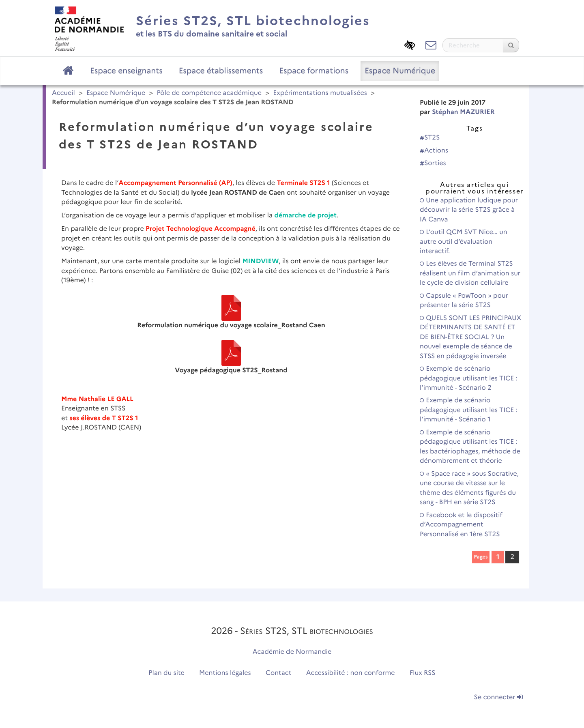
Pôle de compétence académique (209, 93)
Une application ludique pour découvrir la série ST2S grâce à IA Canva (469, 210)
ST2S (430, 138)
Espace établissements (221, 71)
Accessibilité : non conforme (351, 673)
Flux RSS (423, 673)
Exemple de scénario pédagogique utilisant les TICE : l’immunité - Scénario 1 (469, 410)
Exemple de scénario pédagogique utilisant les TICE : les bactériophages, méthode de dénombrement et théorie (470, 447)
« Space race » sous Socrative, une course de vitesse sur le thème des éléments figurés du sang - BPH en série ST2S (469, 488)
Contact (279, 673)
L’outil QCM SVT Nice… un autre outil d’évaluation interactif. (464, 242)
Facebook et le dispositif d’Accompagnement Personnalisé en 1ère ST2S (461, 525)
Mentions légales (225, 673)
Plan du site (166, 673)
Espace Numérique (400, 71)
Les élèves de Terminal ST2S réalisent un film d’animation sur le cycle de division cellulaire (470, 273)
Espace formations (314, 71)
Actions (434, 151)
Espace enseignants (126, 71)
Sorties (433, 163)
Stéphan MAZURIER (463, 112)
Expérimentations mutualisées (320, 93)
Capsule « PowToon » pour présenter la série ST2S (464, 301)
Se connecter (498, 697)
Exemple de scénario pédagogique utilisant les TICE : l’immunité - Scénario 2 (469, 378)
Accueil (63, 93)
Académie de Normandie (292, 652)
